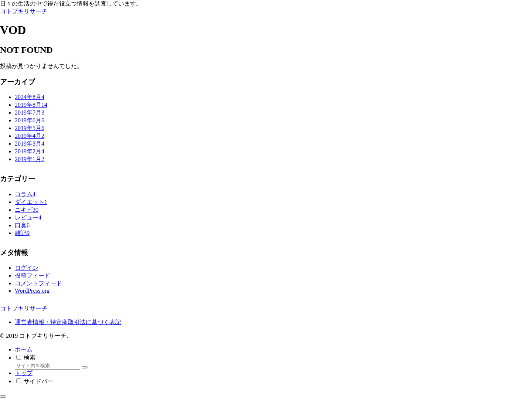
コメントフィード (38, 283)
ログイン (27, 268)
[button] (85, 367)
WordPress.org (32, 291)
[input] (47, 366)
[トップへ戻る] (3, 397)
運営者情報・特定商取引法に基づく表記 (68, 322)
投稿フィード (33, 275)
